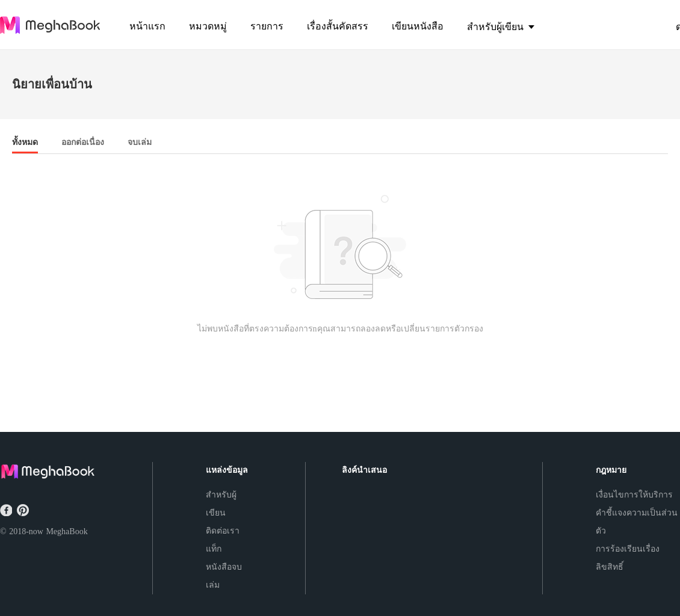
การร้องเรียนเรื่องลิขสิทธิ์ (628, 558)
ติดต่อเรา (223, 531)
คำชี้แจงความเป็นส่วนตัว (637, 522)
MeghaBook (66, 531)
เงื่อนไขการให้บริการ (634, 495)
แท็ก (214, 549)
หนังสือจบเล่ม (224, 576)
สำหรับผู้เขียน (221, 504)
